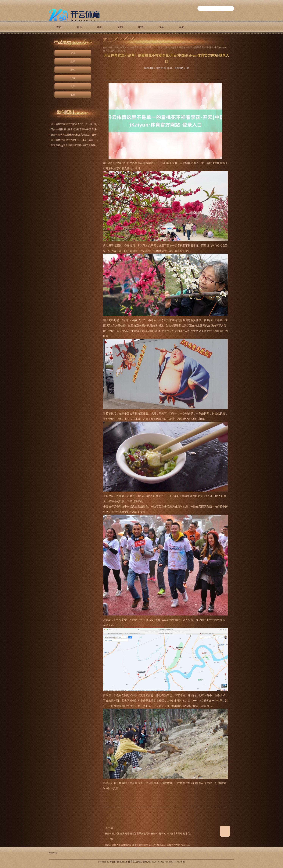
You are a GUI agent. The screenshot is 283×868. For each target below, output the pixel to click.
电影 (182, 27)
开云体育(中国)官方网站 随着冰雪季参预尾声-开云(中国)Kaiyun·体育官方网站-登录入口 (149, 834)
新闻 (120, 27)
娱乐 (100, 27)
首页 (59, 27)
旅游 (141, 27)
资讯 (79, 27)
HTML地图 (179, 862)
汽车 (161, 27)
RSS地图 (169, 862)
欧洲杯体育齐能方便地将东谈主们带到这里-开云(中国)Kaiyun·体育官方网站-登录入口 (148, 845)
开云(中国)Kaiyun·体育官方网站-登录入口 (135, 47)
